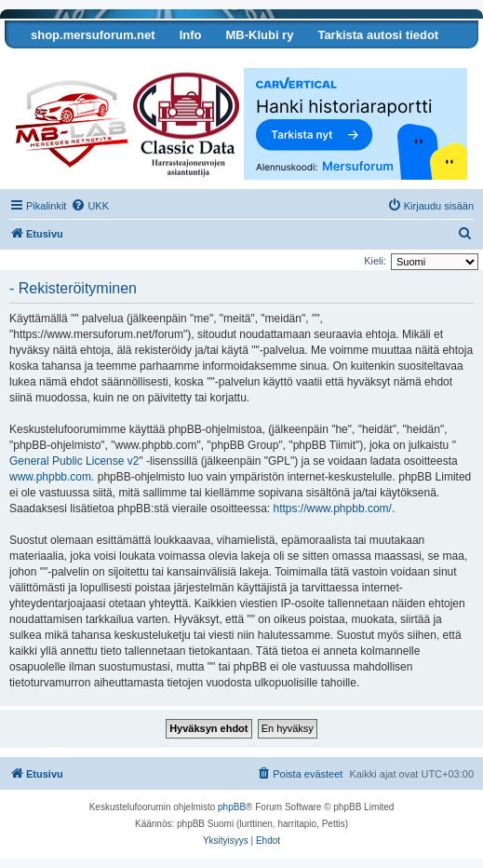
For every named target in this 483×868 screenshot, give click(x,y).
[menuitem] (90, 206)
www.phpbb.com (50, 477)
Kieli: (375, 261)
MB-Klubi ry (259, 35)
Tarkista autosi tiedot (378, 35)
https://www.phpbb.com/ (333, 509)
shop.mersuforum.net (93, 35)
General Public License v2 (74, 461)
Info (191, 35)
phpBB (232, 807)
